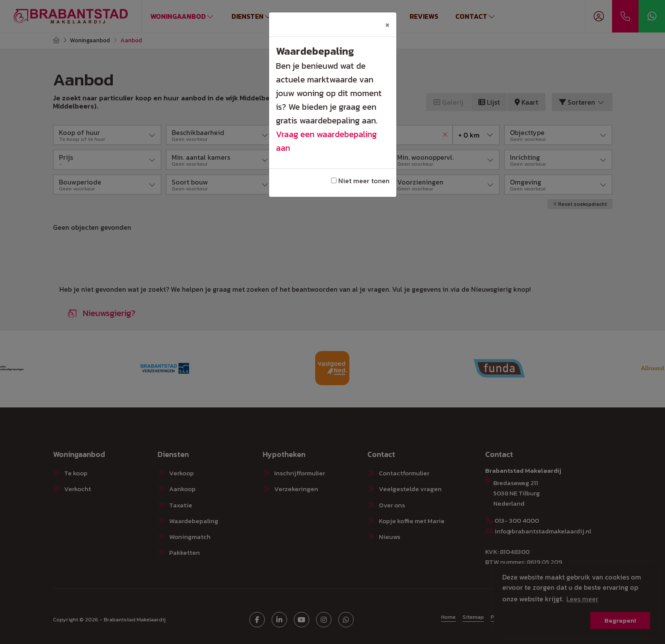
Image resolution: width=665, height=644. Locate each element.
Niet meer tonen (360, 181)
